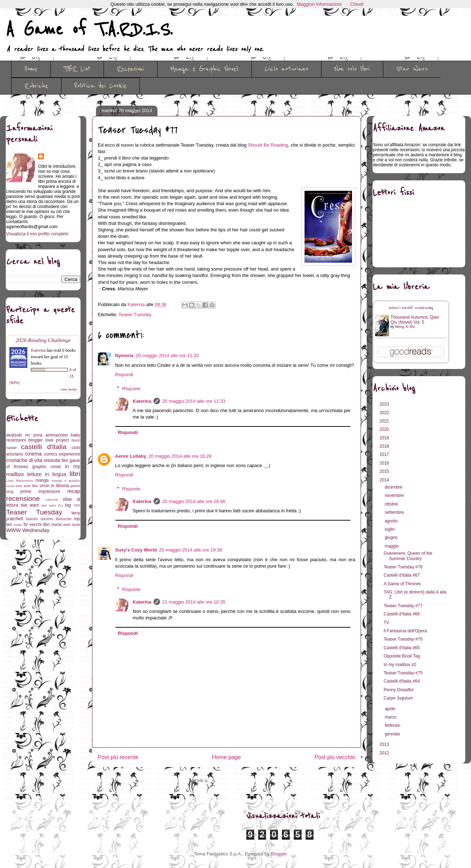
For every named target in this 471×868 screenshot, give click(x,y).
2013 (385, 744)
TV (386, 623)
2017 (385, 454)
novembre (395, 495)
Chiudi (357, 4)
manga (42, 480)
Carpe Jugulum (398, 698)
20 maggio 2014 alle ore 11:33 (194, 401)
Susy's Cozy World (136, 550)
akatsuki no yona (24, 435)
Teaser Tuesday (135, 315)
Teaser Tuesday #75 (403, 673)
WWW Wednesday (28, 530)
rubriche (52, 500)
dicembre (394, 487)
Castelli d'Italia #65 (402, 648)
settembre (395, 512)
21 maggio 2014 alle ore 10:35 (194, 602)
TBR (77, 505)
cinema (33, 454)
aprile (391, 709)
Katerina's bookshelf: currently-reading (411, 308)
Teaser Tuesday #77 (403, 606)
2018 (385, 446)
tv (26, 524)
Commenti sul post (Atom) (237, 781)
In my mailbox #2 (400, 665)
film (65, 461)
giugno (392, 537)
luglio (390, 529)
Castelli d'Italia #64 (402, 681)
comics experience (62, 454)
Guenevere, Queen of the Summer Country (408, 556)
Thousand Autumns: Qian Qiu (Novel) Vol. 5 (415, 320)
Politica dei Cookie (100, 86)
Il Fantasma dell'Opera (405, 631)
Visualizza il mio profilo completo (37, 234)
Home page (226, 757)
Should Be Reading (268, 145)
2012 (385, 753)
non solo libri (27, 486)
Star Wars (412, 69)
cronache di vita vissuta (33, 460)
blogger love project (49, 440)
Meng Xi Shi (405, 327)
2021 (385, 421)
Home (31, 69)
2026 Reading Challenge (43, 340)
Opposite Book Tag (402, 656)
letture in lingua (47, 474)
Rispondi (124, 375)
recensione (23, 498)
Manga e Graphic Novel (204, 69)
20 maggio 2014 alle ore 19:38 (191, 550)
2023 (385, 404)
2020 (385, 429)
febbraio (393, 725)
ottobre (392, 504)
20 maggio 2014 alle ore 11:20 (167, 355)
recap (74, 491)
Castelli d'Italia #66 (402, 614)
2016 (385, 463)
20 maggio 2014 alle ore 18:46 (194, 501)
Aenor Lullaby (131, 456)
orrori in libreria (54, 486)
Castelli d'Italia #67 (402, 575)
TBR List (77, 69)
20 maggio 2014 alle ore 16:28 (180, 456)
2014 (385, 480)
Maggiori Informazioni (319, 4)
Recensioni (131, 69)
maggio (392, 546)
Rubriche (36, 86)
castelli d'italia (44, 447)
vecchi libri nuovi (46, 525)
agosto (392, 521)
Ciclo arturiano (286, 69)
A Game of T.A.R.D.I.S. (89, 30)
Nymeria (124, 355)
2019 (385, 438)
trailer (18, 525)
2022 (385, 413)
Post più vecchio (335, 757)
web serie (72, 525)
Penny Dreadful (399, 690)
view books (69, 389)
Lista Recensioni (20, 481)
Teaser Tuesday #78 (403, 567)
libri (75, 474)
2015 (385, 471)
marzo (391, 717)
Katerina (142, 401)
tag (68, 505)
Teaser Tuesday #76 (403, 639)
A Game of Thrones (402, 584)
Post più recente (118, 757)
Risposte (131, 388)
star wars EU (52, 505)
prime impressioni (40, 491)
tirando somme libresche (49, 519)
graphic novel (47, 467)
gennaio (393, 734)
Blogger (279, 854)
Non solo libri (352, 69)
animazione (57, 435)
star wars (30, 505)
